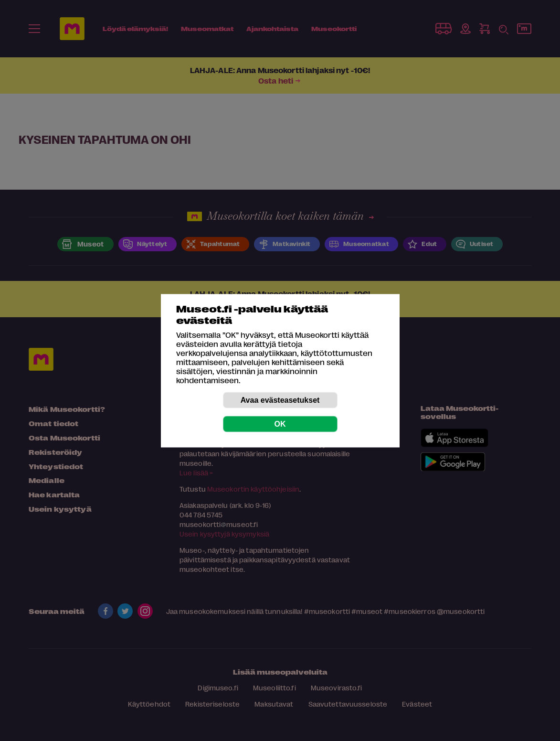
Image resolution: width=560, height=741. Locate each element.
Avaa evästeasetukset (280, 400)
